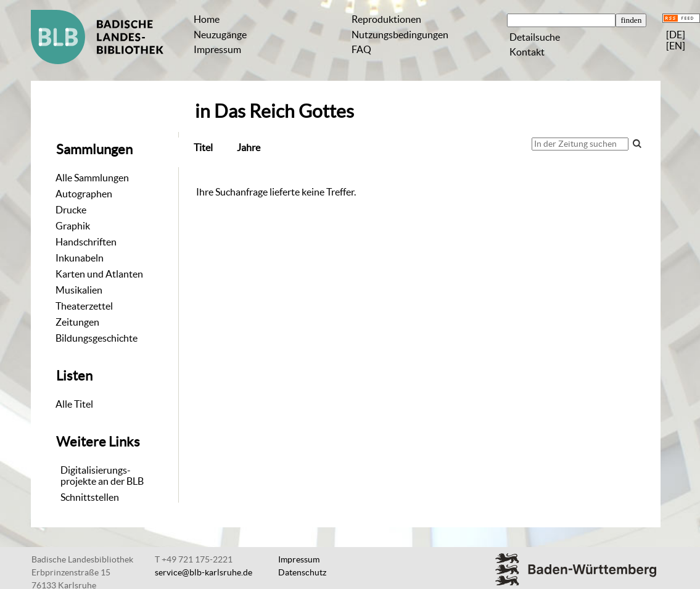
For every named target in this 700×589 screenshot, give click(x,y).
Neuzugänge (220, 35)
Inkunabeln (80, 258)
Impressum (217, 49)
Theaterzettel (84, 306)
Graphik (73, 226)
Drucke (71, 210)
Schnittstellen (90, 497)
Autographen (84, 194)
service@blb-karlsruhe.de (204, 572)
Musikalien (79, 290)
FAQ (361, 49)
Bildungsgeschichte (97, 338)
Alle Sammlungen (92, 178)
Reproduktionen (386, 19)
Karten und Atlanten (99, 274)
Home (207, 19)
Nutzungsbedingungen (400, 35)
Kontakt (527, 52)
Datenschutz (302, 572)
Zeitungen (77, 322)
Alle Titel (74, 404)
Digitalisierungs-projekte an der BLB (102, 476)
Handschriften (86, 242)
